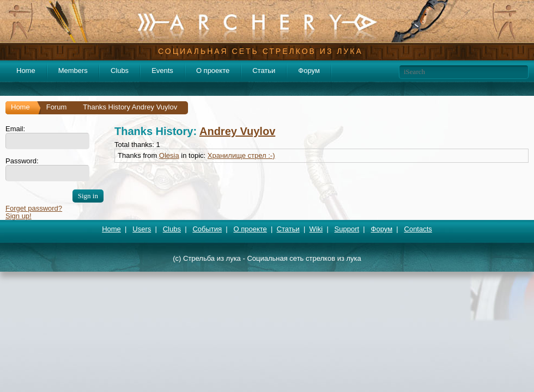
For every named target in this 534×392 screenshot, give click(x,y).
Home (26, 71)
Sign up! (19, 216)
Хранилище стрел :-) (241, 155)
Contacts (418, 229)
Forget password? (34, 208)
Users (142, 229)
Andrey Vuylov (237, 131)
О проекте (213, 71)
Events (162, 71)
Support (347, 229)
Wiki (316, 229)
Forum (57, 107)
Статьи (264, 71)
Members (73, 71)
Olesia (169, 155)
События (207, 229)
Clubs (120, 71)
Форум (309, 71)
